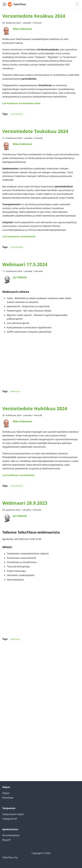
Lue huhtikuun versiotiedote (19, 475)
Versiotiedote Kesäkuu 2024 (34, 16)
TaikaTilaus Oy (10, 857)
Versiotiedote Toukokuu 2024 (35, 131)
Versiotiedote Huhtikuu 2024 (35, 408)
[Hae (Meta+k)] (77, 4)
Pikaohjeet (8, 798)
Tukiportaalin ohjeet (13, 814)
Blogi (6, 840)
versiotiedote (17, 114)
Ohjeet (6, 793)
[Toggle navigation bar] (4, 4)
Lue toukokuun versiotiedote (19, 236)
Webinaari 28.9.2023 (25, 503)
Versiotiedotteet (11, 835)
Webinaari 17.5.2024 (25, 264)
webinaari (15, 391)
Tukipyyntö (9, 819)
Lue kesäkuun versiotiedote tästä (21, 103)
